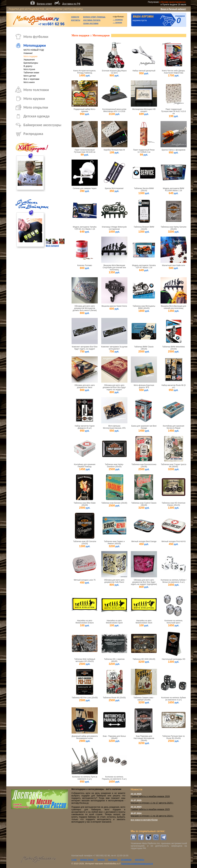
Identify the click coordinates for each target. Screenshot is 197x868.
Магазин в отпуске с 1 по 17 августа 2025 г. (152, 803)
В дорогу (28, 66)
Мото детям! (30, 76)
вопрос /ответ (87, 860)
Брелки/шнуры (31, 63)
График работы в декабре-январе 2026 (150, 796)
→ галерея (117, 22)
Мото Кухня (29, 69)
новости (75, 17)
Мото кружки (34, 99)
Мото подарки (30, 56)
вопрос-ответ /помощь (94, 17)
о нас (74, 860)
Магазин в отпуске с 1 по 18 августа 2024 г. (152, 816)
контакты (76, 20)
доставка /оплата (92, 20)
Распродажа (33, 134)
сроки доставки (91, 23)
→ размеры (118, 20)
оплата (101, 860)
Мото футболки (36, 37)
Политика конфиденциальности (137, 864)
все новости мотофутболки (144, 820)
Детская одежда (36, 116)
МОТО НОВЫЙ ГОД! (34, 50)
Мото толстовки (36, 90)
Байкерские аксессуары (42, 125)
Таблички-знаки (31, 73)
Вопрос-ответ (44, 4)
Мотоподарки (35, 45)
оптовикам (126, 860)
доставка (113, 860)
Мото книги (29, 82)
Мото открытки (36, 107)
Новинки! (28, 53)
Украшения (29, 60)
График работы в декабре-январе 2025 (150, 809)
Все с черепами (31, 79)
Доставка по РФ (71, 4)
